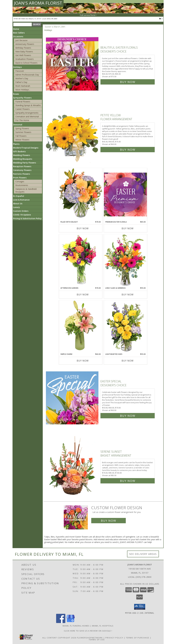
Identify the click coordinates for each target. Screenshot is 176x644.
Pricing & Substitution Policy (27, 218)
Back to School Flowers (26, 63)
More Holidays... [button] (23, 90)
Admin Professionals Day (27, 75)
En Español (19, 196)
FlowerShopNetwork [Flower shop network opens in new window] (90, 638)
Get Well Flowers (23, 55)
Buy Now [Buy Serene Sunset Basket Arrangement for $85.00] (128, 481)
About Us (18, 203)
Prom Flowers (20, 178)
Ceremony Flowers (22, 170)
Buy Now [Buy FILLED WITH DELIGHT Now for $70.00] (83, 228)
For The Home (22, 120)
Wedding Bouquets (23, 159)
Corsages (20, 181)
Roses (16, 94)
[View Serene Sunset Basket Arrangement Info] (72, 466)
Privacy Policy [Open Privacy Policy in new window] (114, 638)
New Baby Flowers (24, 52)
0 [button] (161, 19)
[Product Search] (23, 24)
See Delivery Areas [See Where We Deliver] (143, 554)
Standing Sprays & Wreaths (28, 105)
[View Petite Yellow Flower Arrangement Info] (72, 132)
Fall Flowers (21, 136)
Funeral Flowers (23, 102)
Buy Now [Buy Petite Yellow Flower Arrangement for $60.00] (128, 150)
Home (16, 29)
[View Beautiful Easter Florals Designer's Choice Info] (72, 64)
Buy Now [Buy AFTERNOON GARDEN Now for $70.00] (83, 295)
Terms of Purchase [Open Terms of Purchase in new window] (138, 638)
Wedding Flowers (22, 155)
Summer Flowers (23, 132)
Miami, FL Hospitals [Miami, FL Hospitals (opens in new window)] (103, 626)
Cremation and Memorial (27, 117)
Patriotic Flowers (22, 174)
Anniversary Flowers (25, 44)
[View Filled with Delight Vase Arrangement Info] (81, 194)
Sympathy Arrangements (27, 113)
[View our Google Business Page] (71, 622)
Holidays (17, 67)
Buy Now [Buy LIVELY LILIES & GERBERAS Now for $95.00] (128, 295)
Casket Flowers (23, 109)
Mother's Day (22, 78)
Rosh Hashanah (23, 86)
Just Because (21, 40)
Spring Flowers (22, 128)
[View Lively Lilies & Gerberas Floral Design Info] (125, 260)
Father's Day (21, 82)
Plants (16, 144)
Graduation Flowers (25, 59)
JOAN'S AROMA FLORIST (38, 3)
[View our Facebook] (61, 622)
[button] (140, 607)
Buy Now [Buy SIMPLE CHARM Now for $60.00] (83, 361)
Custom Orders (21, 211)
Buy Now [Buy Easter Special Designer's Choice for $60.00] (128, 416)
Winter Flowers (22, 140)
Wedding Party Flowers (25, 163)
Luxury (16, 207)
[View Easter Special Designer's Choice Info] (72, 398)
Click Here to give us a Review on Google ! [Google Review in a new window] (88, 631)
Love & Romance (21, 200)
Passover (20, 71)
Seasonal (18, 125)
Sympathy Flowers (22, 98)
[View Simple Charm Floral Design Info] (81, 327)
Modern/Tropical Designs (26, 148)
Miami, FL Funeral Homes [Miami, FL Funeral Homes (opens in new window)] (76, 626)
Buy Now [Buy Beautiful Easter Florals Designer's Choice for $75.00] (128, 82)
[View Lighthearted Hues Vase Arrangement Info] (125, 327)
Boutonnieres (22, 185)
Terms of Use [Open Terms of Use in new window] (97, 640)
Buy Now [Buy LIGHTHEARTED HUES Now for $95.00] (128, 361)
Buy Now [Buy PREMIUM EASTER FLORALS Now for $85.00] (128, 228)
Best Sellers (19, 33)
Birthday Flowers (23, 48)
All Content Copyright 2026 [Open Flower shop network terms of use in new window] (59, 638)
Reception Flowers (22, 166)
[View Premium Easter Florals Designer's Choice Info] (125, 194)
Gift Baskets (19, 151)
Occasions (18, 36)
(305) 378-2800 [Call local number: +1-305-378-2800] (52, 19)
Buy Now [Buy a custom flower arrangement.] (109, 521)
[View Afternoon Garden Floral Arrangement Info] (81, 260)
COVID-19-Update (22, 215)
